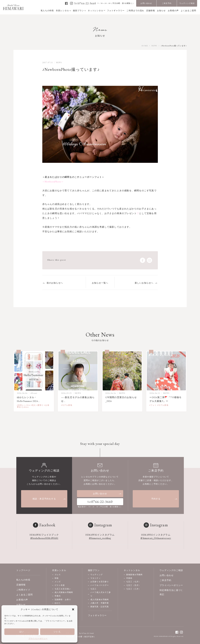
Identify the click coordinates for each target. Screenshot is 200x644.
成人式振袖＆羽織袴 (64, 592)
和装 (57, 578)
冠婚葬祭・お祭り (63, 600)
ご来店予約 (167, 3)
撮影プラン (94, 570)
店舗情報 (21, 585)
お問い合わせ (146, 3)
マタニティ (96, 578)
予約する (164, 499)
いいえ (57, 632)
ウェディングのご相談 (171, 570)
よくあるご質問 (24, 595)
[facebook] (66, 3)
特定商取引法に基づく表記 (171, 592)
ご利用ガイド (23, 590)
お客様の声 (22, 600)
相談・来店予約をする (49, 499)
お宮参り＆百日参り (100, 582)
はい (22, 632)
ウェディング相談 (187, 3)
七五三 (94, 589)
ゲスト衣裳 (60, 585)
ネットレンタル (132, 570)
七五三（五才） (133, 585)
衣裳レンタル (59, 570)
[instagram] (72, 3)
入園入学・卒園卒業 (100, 603)
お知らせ (21, 605)
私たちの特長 (23, 580)
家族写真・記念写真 (100, 607)
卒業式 (58, 596)
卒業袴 (129, 578)
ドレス (58, 575)
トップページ (23, 570)
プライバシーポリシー (38, 639)
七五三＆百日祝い (63, 589)
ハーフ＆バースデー (100, 585)
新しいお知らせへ (144, 283)
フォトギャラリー (97, 615)
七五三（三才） (133, 589)
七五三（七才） (133, 582)
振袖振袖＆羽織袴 (134, 575)
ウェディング (97, 575)
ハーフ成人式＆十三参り (101, 594)
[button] (73, 609)
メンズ (58, 582)
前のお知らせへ (55, 283)
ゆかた (58, 603)
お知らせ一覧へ (100, 283)
